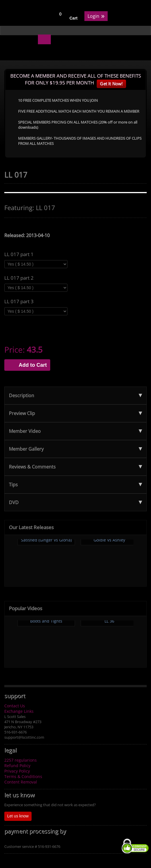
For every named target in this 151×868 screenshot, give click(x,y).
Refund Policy (17, 766)
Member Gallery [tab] (75, 449)
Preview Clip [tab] (75, 413)
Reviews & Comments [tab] (75, 467)
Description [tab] (75, 395)
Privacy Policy (17, 771)
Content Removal (21, 782)
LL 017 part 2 (19, 278)
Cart (73, 18)
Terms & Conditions (23, 776)
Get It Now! (111, 84)
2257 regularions (21, 760)
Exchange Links (19, 711)
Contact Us (15, 706)
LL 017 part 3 (19, 302)
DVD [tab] (75, 502)
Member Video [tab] (75, 431)
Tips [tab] (75, 485)
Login (96, 16)
